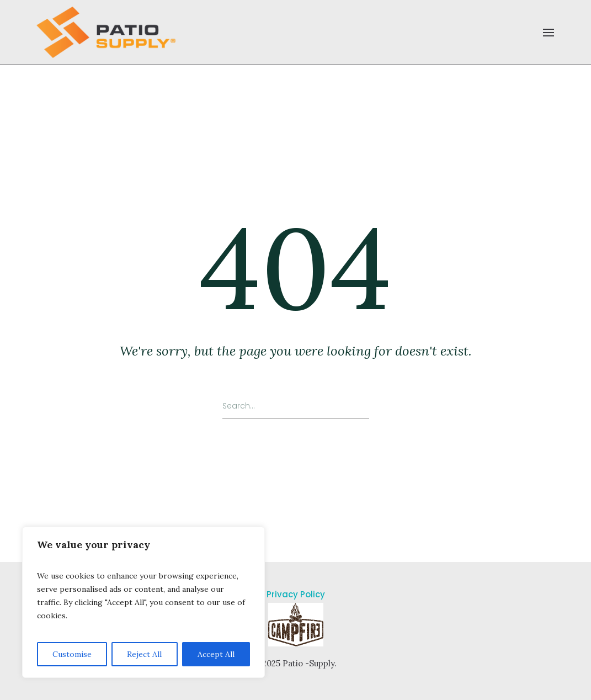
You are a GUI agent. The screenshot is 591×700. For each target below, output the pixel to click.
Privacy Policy (296, 594)
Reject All (144, 654)
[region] (143, 602)
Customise (72, 654)
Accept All (216, 654)
